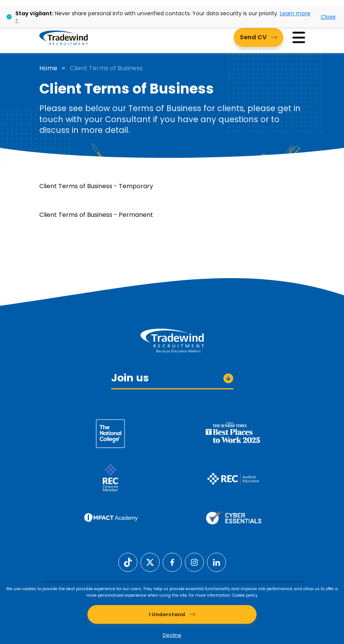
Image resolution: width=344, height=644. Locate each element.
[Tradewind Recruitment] (64, 37)
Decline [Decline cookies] (172, 635)
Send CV (253, 37)
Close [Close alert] (328, 17)
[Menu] (299, 38)
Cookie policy (245, 595)
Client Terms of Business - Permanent (96, 215)
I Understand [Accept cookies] (167, 614)
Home (48, 68)
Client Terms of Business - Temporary (96, 186)
